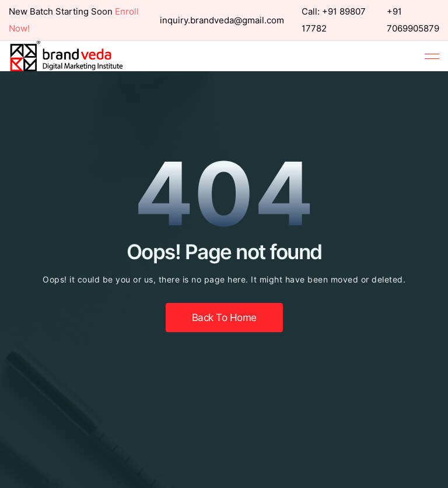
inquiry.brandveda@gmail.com (222, 20)
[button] (432, 56)
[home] (67, 56)
